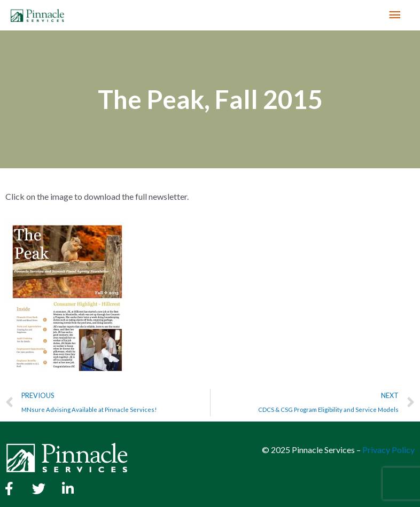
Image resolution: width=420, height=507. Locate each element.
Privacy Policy (388, 450)
